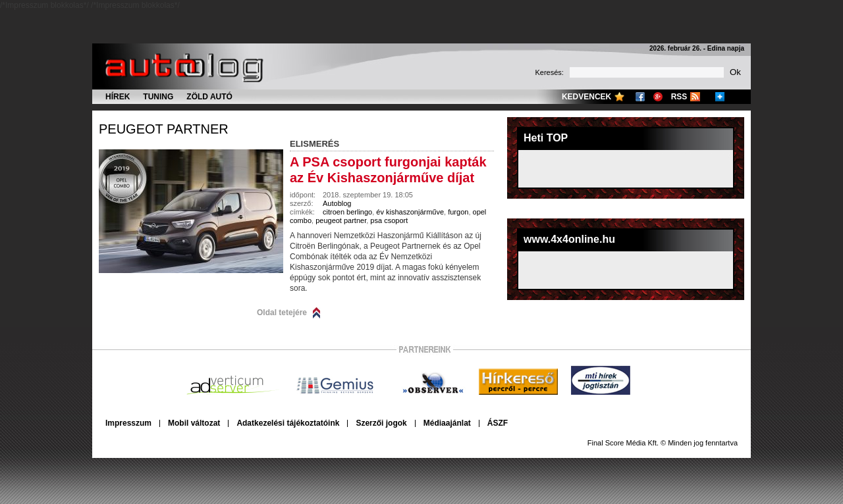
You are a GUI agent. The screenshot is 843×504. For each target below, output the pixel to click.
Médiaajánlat (447, 423)
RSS (679, 97)
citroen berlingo (347, 212)
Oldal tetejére (282, 313)
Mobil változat (194, 423)
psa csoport (389, 220)
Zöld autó (209, 97)
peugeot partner (164, 129)
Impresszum (128, 423)
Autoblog (337, 203)
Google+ (658, 97)
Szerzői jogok (381, 423)
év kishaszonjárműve (410, 212)
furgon (458, 212)
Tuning (158, 97)
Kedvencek (586, 97)
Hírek (118, 97)
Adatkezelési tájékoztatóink (288, 423)
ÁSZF (498, 423)
